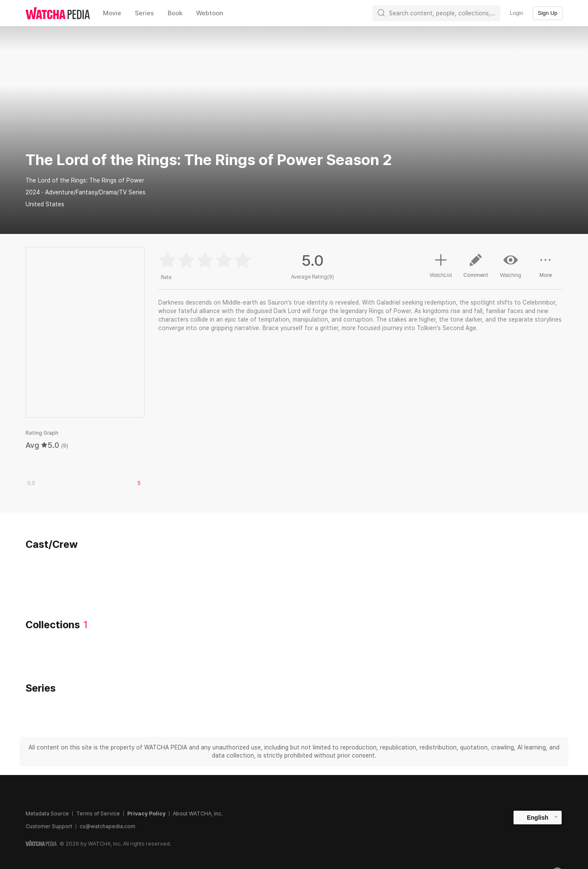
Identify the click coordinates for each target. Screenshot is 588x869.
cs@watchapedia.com (107, 826)
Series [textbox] (144, 13)
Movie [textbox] (112, 13)
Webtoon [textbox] (210, 13)
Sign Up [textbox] (548, 13)
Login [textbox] (517, 13)
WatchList (441, 265)
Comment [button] (476, 269)
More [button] (545, 269)
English (538, 818)
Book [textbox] (175, 13)
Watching (511, 265)
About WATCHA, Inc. (198, 813)
